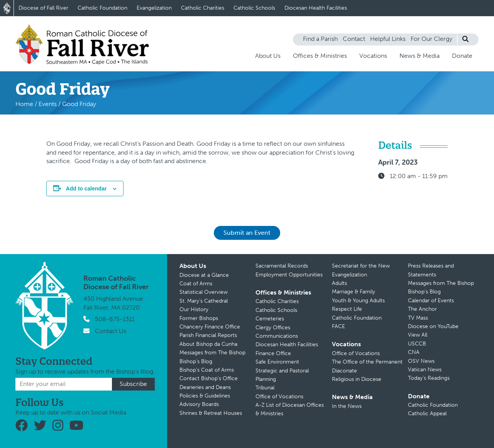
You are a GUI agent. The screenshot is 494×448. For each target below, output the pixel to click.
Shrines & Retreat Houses (211, 413)
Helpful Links (388, 39)
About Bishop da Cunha (208, 344)
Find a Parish (320, 39)
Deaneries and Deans (205, 387)
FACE (338, 326)
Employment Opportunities (289, 275)
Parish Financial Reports (208, 335)
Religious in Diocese (357, 379)
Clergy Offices (273, 328)
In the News (347, 406)
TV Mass (418, 318)
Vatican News (425, 370)
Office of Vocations (279, 397)
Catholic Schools (254, 8)
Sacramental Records (282, 266)
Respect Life (347, 309)
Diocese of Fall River (43, 8)
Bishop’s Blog (196, 361)
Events (48, 104)
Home (24, 104)
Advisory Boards (199, 404)
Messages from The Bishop (212, 353)
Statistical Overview (204, 292)
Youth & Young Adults (358, 301)
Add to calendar (86, 189)
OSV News (421, 361)
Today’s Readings (429, 378)
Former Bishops (199, 318)
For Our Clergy (431, 39)
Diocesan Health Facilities (316, 8)
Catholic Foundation (102, 8)
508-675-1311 (115, 319)
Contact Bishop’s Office (209, 378)
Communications (277, 336)
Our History (194, 309)
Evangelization (154, 8)
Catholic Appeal (427, 413)
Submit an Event (247, 233)
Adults (339, 283)
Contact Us (111, 331)
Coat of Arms (196, 284)
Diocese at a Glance (204, 275)
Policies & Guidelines (205, 396)
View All (418, 335)
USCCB (417, 344)
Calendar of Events (431, 301)
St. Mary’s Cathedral (204, 301)
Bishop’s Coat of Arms (207, 370)
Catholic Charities (203, 8)
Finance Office (273, 353)
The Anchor (422, 309)
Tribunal (265, 388)
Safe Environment (277, 362)
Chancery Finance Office (210, 327)
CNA (414, 352)
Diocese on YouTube (433, 326)
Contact (354, 39)
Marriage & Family (354, 292)
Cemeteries (270, 319)
